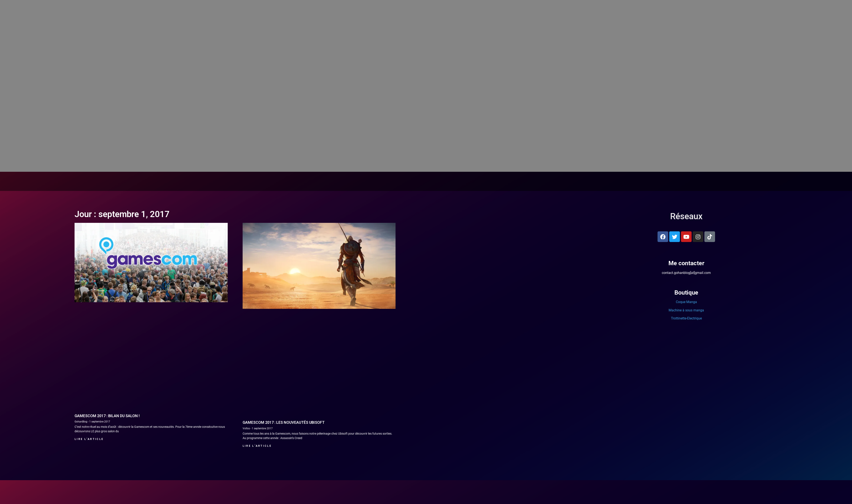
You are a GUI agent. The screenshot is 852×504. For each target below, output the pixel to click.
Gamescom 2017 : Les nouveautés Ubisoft (284, 422)
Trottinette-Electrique (686, 318)
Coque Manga (686, 302)
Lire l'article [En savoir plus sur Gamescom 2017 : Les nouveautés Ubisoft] (257, 446)
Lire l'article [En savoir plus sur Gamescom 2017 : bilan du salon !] (89, 439)
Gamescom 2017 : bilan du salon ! (107, 416)
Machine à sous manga (686, 310)
